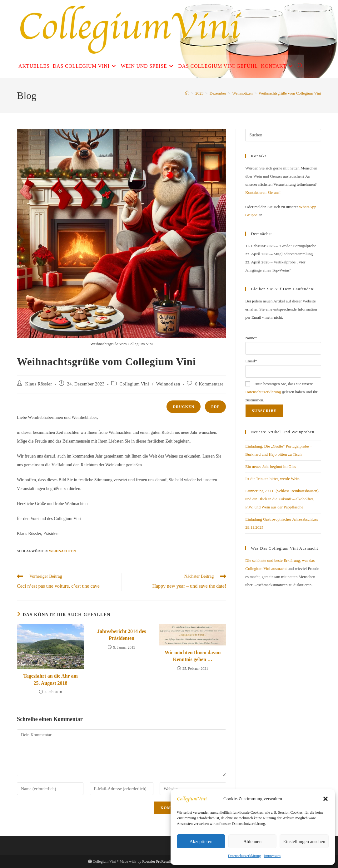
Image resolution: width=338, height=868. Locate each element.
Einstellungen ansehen (304, 841)
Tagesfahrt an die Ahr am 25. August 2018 (50, 679)
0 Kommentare (209, 384)
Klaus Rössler (39, 384)
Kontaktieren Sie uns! (263, 192)
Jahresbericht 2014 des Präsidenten (122, 635)
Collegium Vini (134, 384)
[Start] (187, 93)
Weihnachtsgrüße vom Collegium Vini (290, 93)
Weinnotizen (168, 384)
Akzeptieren (201, 841)
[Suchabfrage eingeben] (283, 135)
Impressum (272, 856)
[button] (326, 799)
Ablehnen (252, 841)
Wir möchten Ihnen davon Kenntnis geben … (193, 656)
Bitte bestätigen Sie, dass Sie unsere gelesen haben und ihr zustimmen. (281, 392)
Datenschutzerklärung (244, 856)
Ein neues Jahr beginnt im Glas (271, 466)
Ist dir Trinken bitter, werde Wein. (273, 479)
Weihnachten (62, 551)
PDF (215, 407)
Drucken (184, 407)
